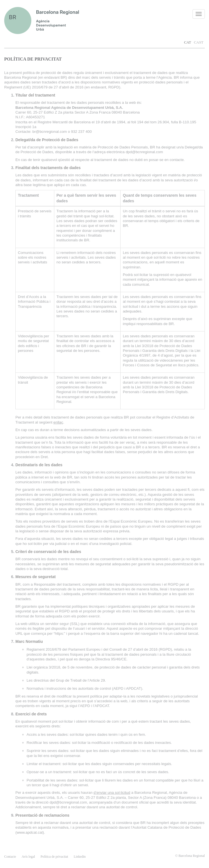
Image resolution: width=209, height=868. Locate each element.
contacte (10, 857)
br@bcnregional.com (50, 132)
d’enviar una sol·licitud (112, 793)
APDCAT (134, 688)
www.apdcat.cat (30, 832)
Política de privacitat (54, 857)
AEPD (118, 688)
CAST (199, 42)
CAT (188, 42)
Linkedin (80, 857)
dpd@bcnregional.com (144, 152)
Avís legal (28, 857)
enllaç (58, 422)
